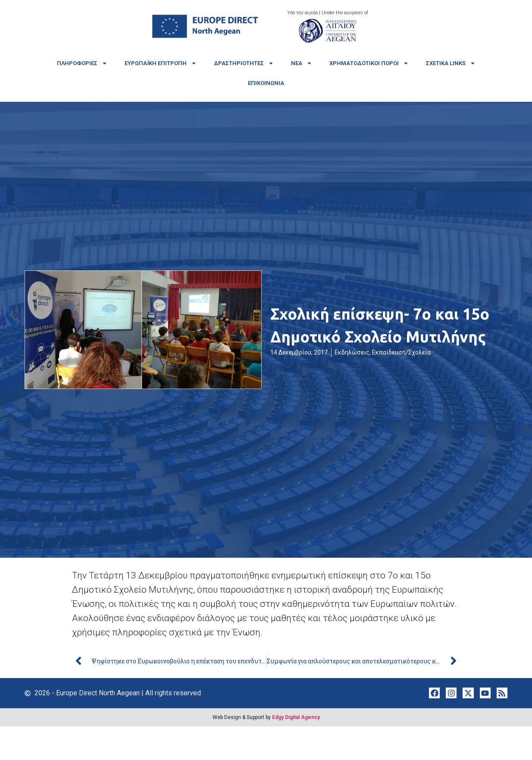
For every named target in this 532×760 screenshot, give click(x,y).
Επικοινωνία (266, 83)
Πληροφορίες (82, 63)
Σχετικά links (451, 63)
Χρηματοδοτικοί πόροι (369, 63)
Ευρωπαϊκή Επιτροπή (161, 63)
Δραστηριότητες (244, 63)
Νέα (302, 63)
